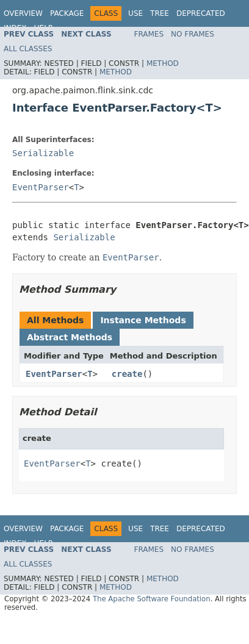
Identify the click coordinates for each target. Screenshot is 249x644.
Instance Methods (143, 320)
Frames (149, 34)
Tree (160, 13)
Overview (23, 13)
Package (67, 13)
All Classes (28, 49)
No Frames (193, 34)
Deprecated (201, 13)
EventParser (41, 187)
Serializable (43, 153)
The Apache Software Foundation (152, 599)
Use (135, 13)
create (127, 374)
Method (163, 63)
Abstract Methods (70, 337)
